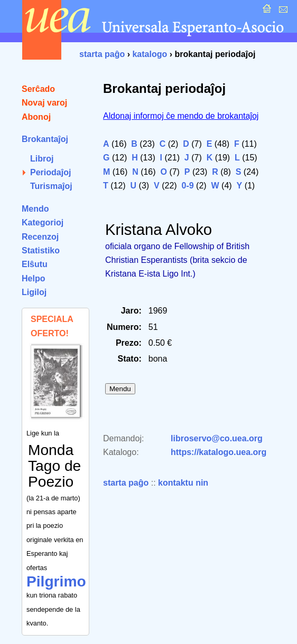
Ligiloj (34, 292)
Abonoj (36, 117)
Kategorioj (43, 222)
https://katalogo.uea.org (219, 452)
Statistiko (41, 250)
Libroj (42, 159)
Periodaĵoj (50, 172)
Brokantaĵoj (45, 139)
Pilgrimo (56, 581)
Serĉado (38, 89)
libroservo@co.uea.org (217, 438)
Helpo (33, 278)
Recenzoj (40, 237)
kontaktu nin (183, 483)
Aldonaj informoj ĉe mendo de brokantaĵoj (181, 116)
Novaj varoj (44, 103)
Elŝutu (35, 264)
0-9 (188, 186)
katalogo (150, 54)
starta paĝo (102, 54)
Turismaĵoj (51, 186)
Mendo (35, 209)
